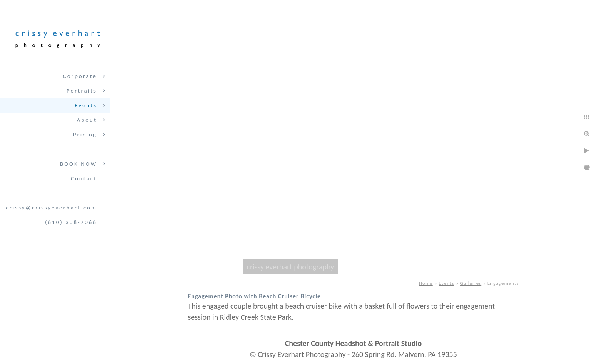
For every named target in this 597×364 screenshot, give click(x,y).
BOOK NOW (78, 164)
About (87, 120)
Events (86, 105)
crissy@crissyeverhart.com (51, 208)
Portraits (82, 91)
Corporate (80, 76)
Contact (84, 178)
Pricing (85, 135)
